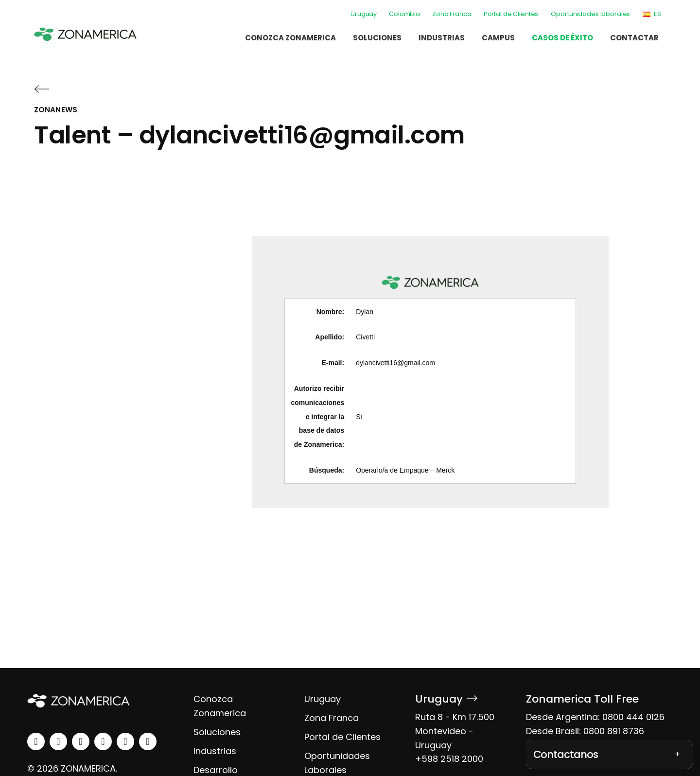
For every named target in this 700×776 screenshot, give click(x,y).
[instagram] (58, 741)
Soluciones (377, 38)
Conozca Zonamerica (290, 38)
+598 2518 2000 (449, 759)
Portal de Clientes (511, 14)
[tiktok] (148, 741)
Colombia (404, 14)
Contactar (634, 38)
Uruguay (364, 14)
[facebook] (81, 741)
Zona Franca (452, 14)
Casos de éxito (562, 38)
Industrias (442, 38)
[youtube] (103, 741)
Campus (498, 38)
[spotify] (125, 741)
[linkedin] (36, 741)
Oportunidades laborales (590, 14)
